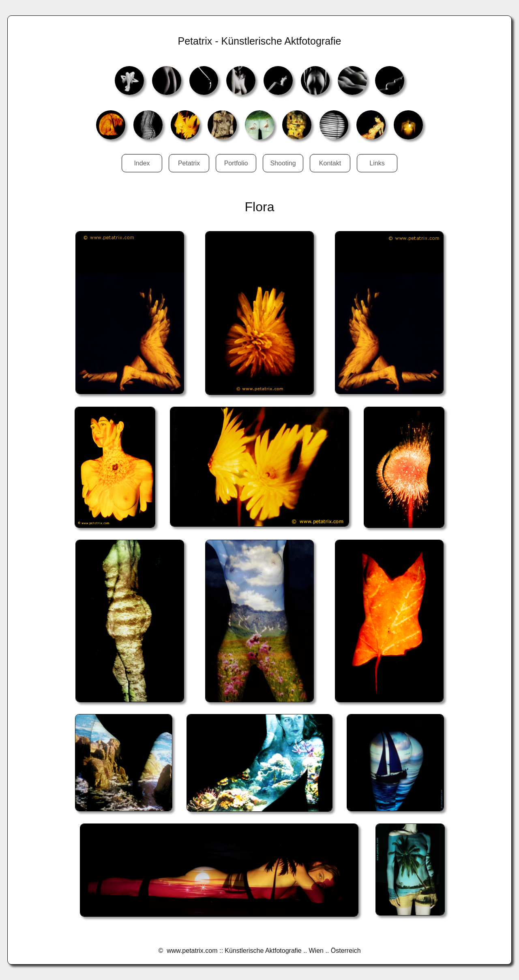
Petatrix (189, 163)
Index (142, 163)
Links (377, 163)
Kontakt (330, 163)
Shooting (283, 163)
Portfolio (236, 163)
